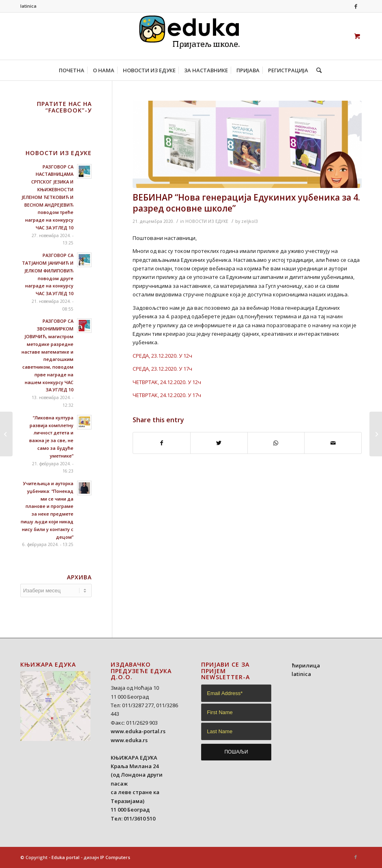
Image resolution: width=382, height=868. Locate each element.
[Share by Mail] (333, 443)
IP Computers (115, 857)
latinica (28, 6)
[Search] (317, 70)
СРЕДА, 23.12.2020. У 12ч (162, 356)
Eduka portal (65, 857)
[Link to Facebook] (356, 6)
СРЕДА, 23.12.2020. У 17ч (162, 369)
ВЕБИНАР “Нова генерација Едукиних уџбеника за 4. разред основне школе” (246, 203)
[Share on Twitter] (219, 443)
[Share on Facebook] (162, 443)
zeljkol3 (250, 221)
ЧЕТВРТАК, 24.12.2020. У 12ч (167, 382)
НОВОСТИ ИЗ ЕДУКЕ (207, 221)
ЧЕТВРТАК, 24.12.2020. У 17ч (167, 395)
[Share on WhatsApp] (276, 443)
